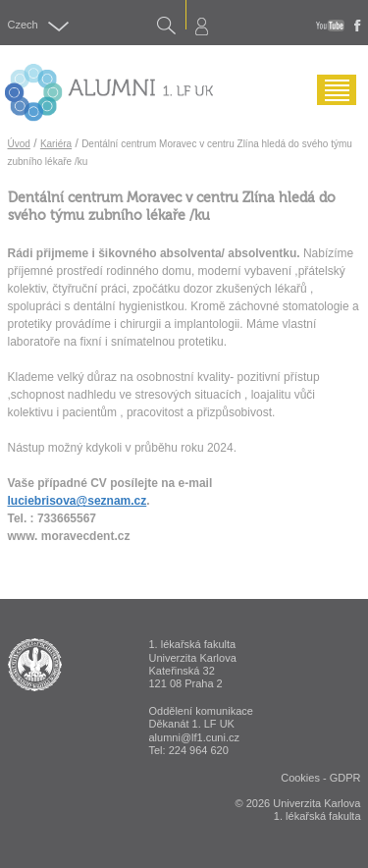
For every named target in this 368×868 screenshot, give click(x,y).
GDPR (345, 778)
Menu (332, 104)
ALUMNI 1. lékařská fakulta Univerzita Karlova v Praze (35, 665)
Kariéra (56, 144)
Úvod (19, 144)
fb (358, 26)
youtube (330, 26)
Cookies (300, 778)
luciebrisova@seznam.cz (78, 501)
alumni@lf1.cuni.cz (194, 737)
